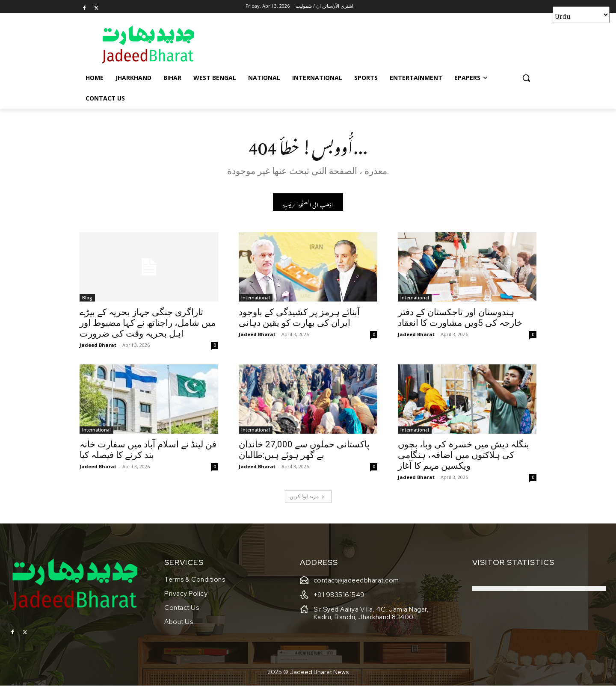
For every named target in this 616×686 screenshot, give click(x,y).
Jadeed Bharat (98, 345)
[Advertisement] (372, 44)
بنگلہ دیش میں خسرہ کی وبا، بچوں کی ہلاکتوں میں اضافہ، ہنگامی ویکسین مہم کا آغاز (463, 455)
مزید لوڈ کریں (307, 496)
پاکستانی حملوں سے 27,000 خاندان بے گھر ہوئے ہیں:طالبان (304, 450)
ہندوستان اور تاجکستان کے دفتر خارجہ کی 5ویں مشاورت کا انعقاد (460, 318)
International (256, 298)
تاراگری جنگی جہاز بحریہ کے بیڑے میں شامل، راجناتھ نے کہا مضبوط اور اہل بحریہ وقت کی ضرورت (148, 323)
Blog (87, 298)
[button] (526, 78)
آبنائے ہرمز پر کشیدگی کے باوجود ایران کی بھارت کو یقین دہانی (299, 318)
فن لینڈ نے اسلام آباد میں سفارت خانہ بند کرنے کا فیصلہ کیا (148, 450)
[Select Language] (581, 15)
